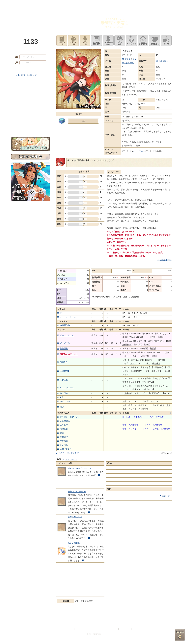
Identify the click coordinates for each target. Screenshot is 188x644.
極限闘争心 (164, 61)
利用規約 (50, 629)
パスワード (16, 63)
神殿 (47, 4)
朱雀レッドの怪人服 (77, 492)
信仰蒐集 (64, 429)
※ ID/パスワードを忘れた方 (26, 75)
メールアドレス (16, 57)
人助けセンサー (67, 449)
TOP (23, 4)
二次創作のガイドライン (108, 629)
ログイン (23, 70)
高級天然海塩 (74, 543)
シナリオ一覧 (62, 40)
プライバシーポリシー (65, 629)
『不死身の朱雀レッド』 (114, 19)
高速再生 (64, 393)
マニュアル (138, 151)
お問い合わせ (31, 126)
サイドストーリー (31, 97)
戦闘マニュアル (31, 116)
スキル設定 (120, 40)
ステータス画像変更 (97, 40)
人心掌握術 (65, 421)
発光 (62, 433)
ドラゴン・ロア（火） (70, 417)
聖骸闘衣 (64, 349)
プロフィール (114, 172)
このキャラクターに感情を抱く (155, 40)
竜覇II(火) (64, 362)
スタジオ (118, 4)
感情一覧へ (167, 496)
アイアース (65, 343)
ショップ (141, 4)
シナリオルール (31, 107)
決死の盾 (64, 380)
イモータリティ (67, 335)
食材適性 (64, 437)
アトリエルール (31, 111)
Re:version (137, 629)
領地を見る (166, 40)
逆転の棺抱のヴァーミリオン (81, 468)
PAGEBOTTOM (180, 635)
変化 (62, 397)
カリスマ (64, 425)
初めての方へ (31, 121)
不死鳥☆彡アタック (69, 354)
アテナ (128, 59)
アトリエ (94, 4)
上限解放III (65, 371)
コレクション (71, 459)
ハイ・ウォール (67, 388)
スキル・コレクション (69, 453)
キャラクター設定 (108, 40)
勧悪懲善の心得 (75, 517)
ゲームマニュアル (31, 102)
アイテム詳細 (131, 40)
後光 (62, 407)
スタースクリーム (68, 317)
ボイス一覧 (85, 40)
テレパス (64, 445)
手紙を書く (143, 40)
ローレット (70, 4)
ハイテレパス (66, 401)
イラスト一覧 (73, 40)
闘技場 (165, 4)
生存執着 (64, 441)
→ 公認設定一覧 (164, 260)
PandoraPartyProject (31, 18)
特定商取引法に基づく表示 (86, 629)
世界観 (31, 91)
